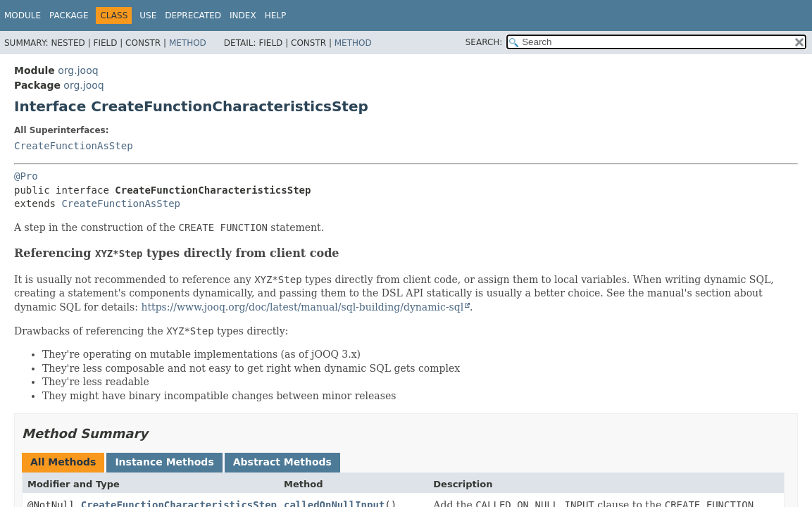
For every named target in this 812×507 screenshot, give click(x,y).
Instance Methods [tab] (164, 462)
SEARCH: (484, 42)
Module (23, 15)
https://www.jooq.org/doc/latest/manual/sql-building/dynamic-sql (302, 307)
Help (276, 15)
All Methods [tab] (63, 462)
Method (188, 43)
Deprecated (193, 15)
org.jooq (78, 70)
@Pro (26, 176)
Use (148, 15)
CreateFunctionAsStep (74, 146)
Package (69, 15)
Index (243, 15)
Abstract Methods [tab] (282, 462)
